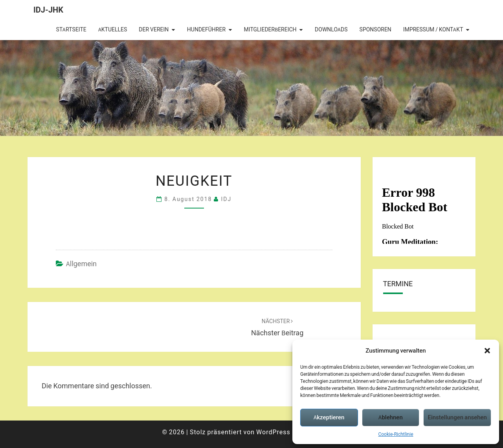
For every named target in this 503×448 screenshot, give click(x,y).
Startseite (71, 29)
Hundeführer (206, 29)
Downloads (331, 29)
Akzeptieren (329, 417)
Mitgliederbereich (270, 29)
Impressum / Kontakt (433, 29)
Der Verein (154, 29)
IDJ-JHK (48, 10)
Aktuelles (113, 29)
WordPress (273, 432)
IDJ (226, 199)
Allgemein (81, 264)
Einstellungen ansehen (457, 417)
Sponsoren (375, 29)
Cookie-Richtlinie (396, 434)
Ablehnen (390, 417)
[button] (487, 351)
